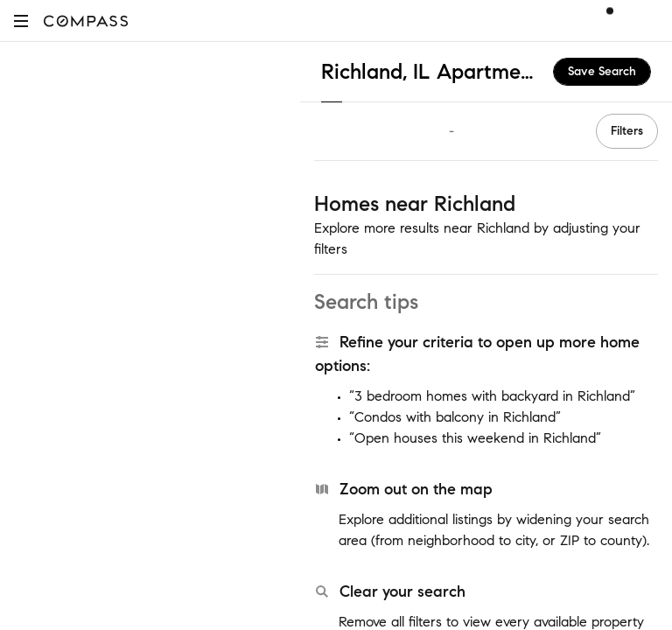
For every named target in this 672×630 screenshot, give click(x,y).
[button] (21, 21)
